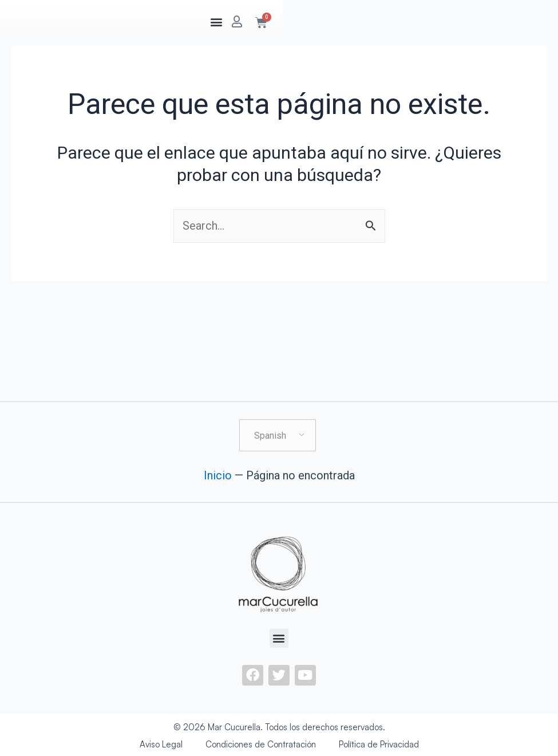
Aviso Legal (161, 744)
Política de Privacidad (379, 744)
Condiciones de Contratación (261, 744)
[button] (416, 21)
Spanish (270, 436)
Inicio (218, 475)
